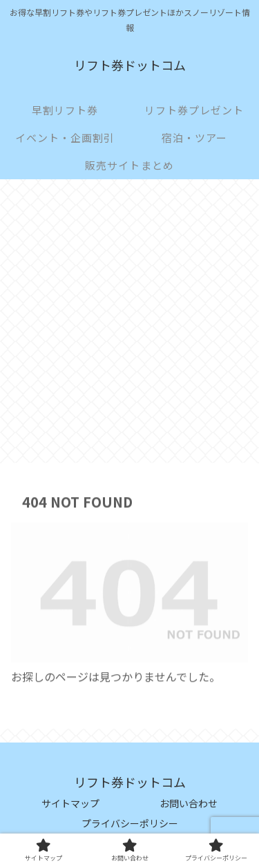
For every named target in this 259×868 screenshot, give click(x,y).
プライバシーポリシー (130, 823)
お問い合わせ (189, 803)
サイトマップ (70, 803)
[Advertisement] (129, 325)
